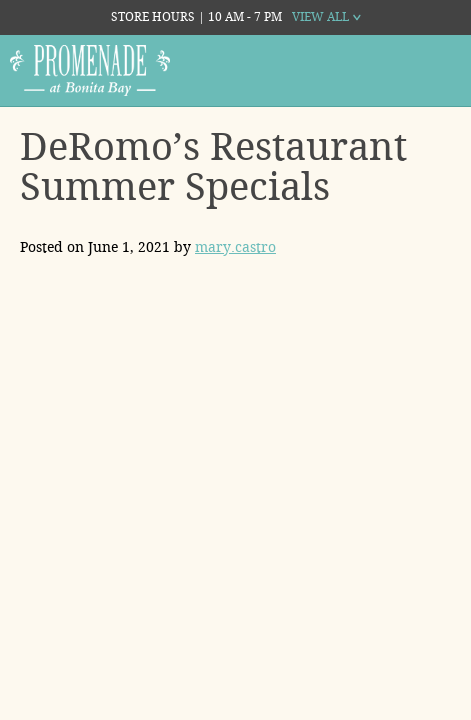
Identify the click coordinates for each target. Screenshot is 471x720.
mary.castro (235, 247)
